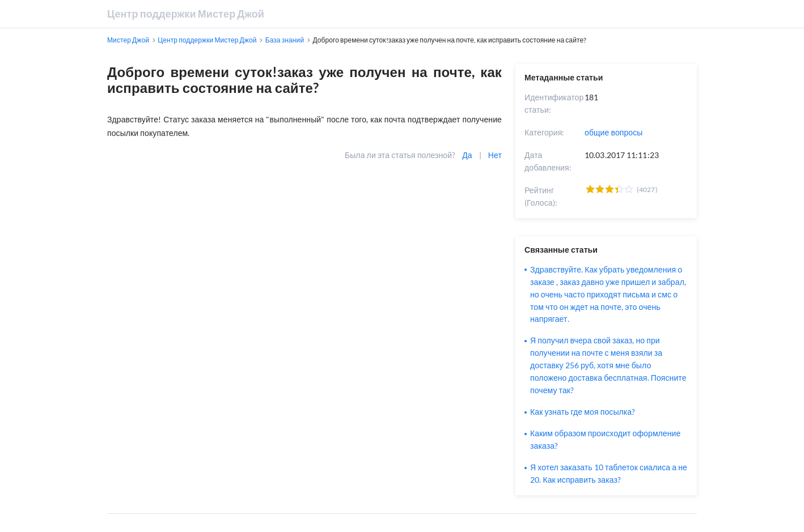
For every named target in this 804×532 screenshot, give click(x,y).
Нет (495, 155)
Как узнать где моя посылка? (583, 412)
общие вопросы (614, 132)
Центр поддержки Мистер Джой (186, 14)
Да (467, 155)
